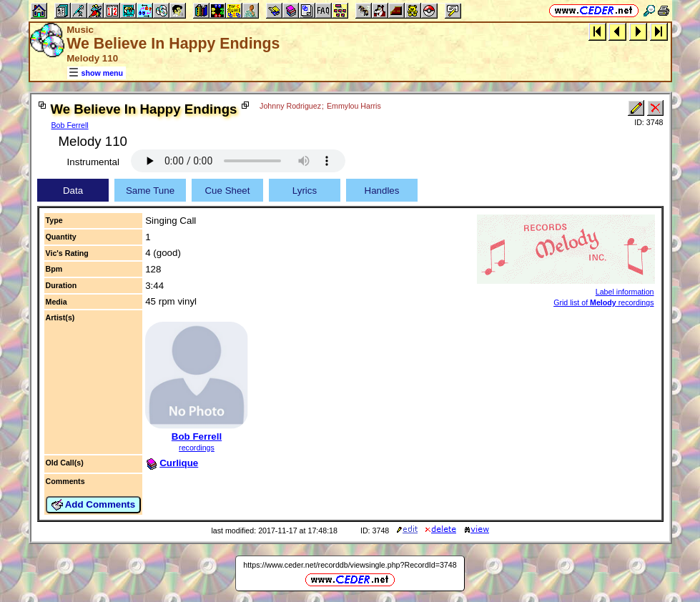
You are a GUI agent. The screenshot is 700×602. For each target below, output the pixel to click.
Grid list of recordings (603, 302)
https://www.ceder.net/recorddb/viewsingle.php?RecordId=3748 (350, 565)
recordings (197, 448)
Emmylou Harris (354, 106)
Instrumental (93, 162)
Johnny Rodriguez (290, 106)
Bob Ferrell (70, 125)
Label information (625, 292)
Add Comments (94, 505)
